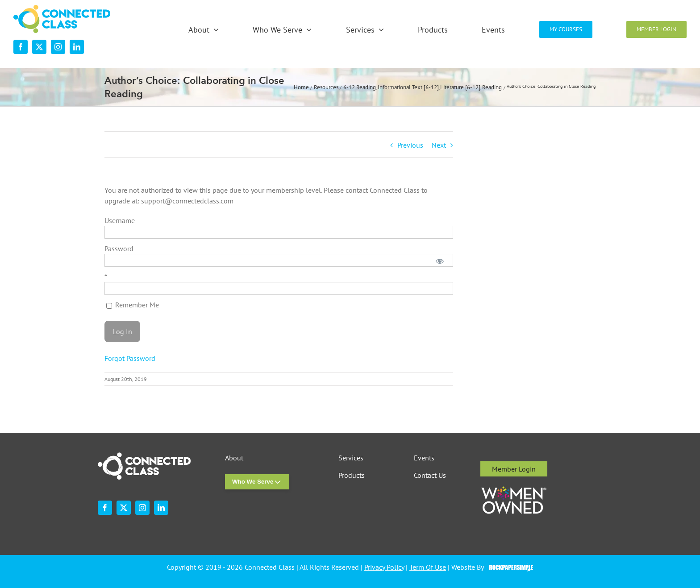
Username (120, 220)
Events (424, 458)
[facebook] (21, 47)
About (234, 458)
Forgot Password (130, 358)
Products (352, 475)
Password (119, 248)
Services (351, 458)
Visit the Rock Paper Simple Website (509, 567)
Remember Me (133, 305)
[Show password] (440, 260)
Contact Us (430, 475)
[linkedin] (77, 47)
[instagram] (58, 47)
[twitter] (39, 47)
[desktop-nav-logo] (62, 8)
